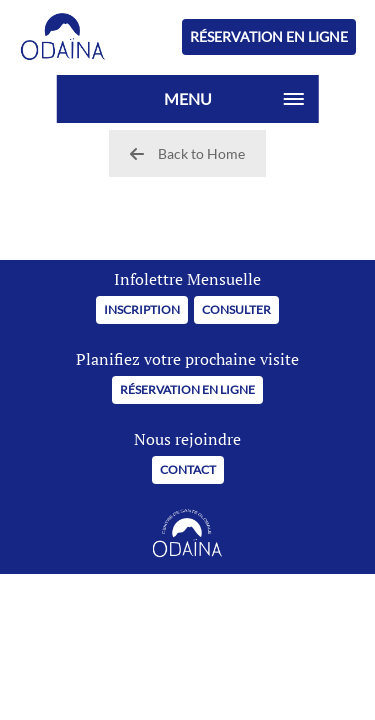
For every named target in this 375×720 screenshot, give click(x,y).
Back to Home (187, 153)
